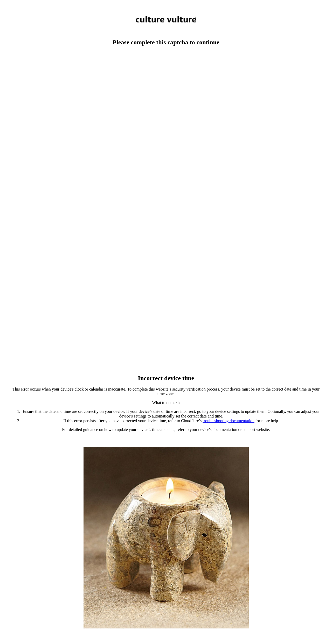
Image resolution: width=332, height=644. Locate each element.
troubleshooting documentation (229, 421)
